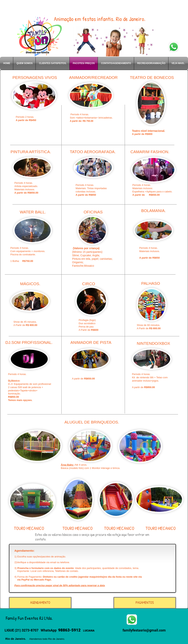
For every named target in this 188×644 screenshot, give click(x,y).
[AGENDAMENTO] (40, 603)
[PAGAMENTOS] (145, 603)
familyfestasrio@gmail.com (144, 630)
